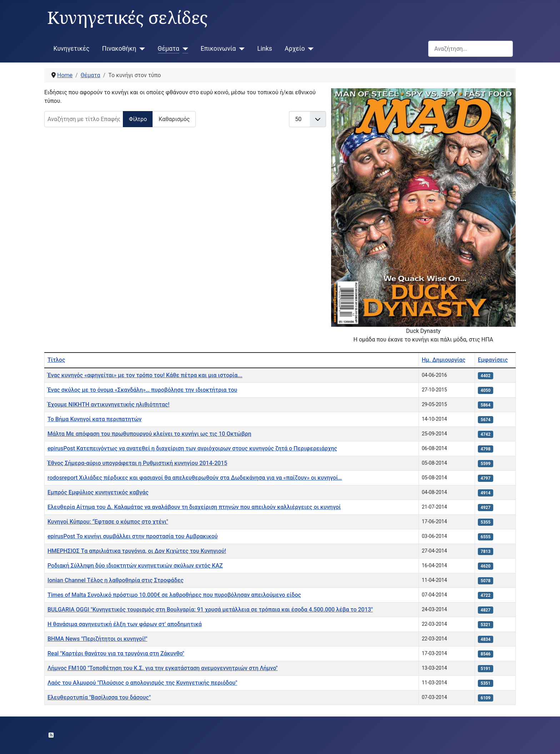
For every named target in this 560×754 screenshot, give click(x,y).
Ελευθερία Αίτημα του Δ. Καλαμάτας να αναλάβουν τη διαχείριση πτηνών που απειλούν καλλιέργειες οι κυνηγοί (194, 507)
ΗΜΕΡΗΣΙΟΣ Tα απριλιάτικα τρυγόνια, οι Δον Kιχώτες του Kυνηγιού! (137, 551)
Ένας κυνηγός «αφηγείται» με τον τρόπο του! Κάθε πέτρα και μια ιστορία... (145, 375)
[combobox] (471, 49)
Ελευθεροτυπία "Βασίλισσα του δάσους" (99, 697)
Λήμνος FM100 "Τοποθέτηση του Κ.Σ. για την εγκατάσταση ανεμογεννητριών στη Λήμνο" (162, 668)
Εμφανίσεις (493, 360)
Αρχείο (295, 49)
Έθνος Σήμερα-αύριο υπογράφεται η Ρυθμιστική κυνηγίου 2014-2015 (137, 463)
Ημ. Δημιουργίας (444, 360)
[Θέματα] (184, 49)
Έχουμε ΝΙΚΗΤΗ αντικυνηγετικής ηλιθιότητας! (108, 405)
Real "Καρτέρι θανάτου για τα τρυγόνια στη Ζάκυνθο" (116, 653)
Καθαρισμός (174, 119)
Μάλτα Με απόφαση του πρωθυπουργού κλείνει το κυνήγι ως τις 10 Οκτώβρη (149, 434)
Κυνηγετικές (72, 49)
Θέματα (169, 49)
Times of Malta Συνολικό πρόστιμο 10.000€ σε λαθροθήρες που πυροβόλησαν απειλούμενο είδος (174, 595)
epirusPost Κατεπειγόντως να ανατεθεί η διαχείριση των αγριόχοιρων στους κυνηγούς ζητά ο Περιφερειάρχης (192, 448)
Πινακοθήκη (119, 49)
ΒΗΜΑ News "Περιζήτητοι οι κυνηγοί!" (97, 639)
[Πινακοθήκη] (141, 49)
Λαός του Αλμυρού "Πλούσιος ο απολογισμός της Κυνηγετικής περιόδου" (142, 683)
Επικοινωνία (218, 49)
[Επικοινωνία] (240, 49)
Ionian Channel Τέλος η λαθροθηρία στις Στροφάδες (116, 580)
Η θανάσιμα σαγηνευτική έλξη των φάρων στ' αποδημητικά (125, 624)
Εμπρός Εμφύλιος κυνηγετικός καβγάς (98, 492)
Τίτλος (56, 360)
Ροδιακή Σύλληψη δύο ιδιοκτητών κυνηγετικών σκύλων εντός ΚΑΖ (135, 566)
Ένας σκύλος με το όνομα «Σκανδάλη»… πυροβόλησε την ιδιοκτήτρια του (142, 390)
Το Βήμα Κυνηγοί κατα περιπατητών (94, 419)
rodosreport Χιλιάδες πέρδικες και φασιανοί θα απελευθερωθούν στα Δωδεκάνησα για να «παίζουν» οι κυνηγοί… (195, 478)
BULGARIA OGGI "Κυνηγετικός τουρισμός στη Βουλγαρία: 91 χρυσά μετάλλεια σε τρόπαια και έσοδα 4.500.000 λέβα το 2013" (210, 610)
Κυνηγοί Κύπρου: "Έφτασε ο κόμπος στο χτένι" (108, 522)
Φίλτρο (138, 119)
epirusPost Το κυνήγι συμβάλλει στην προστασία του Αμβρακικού (133, 536)
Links (264, 49)
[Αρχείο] (309, 49)
